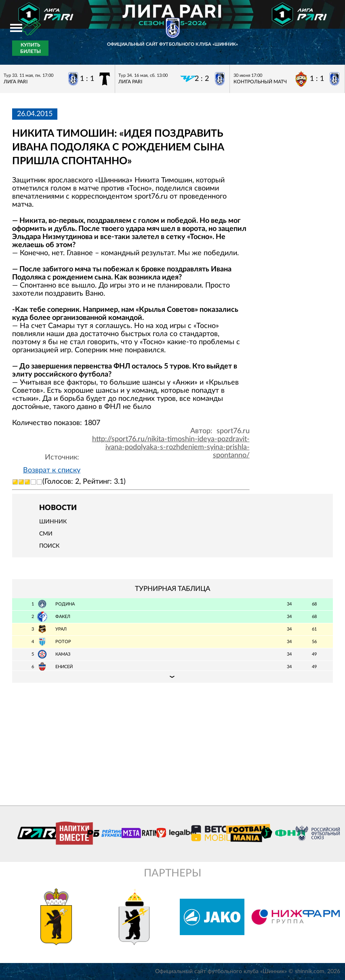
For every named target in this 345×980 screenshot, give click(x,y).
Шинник (53, 522)
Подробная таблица (172, 677)
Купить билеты (31, 48)
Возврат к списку (52, 470)
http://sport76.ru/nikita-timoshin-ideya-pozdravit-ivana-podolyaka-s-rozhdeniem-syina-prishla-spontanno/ (171, 447)
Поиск (49, 546)
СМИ (46, 534)
